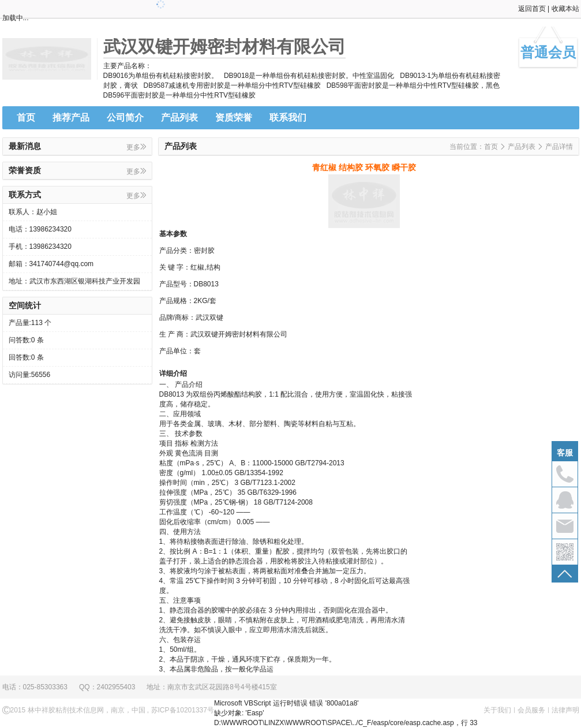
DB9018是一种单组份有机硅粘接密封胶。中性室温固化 (309, 76)
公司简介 (125, 117)
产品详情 (559, 147)
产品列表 (179, 117)
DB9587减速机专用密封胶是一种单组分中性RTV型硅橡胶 (232, 85)
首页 (26, 117)
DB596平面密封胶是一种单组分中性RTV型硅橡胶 (179, 95)
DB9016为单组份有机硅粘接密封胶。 (161, 76)
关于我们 (497, 710)
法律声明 (565, 710)
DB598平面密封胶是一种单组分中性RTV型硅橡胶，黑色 (413, 85)
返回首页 (532, 9)
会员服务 (531, 710)
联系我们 (288, 117)
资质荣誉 (234, 117)
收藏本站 (565, 9)
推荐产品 (71, 117)
